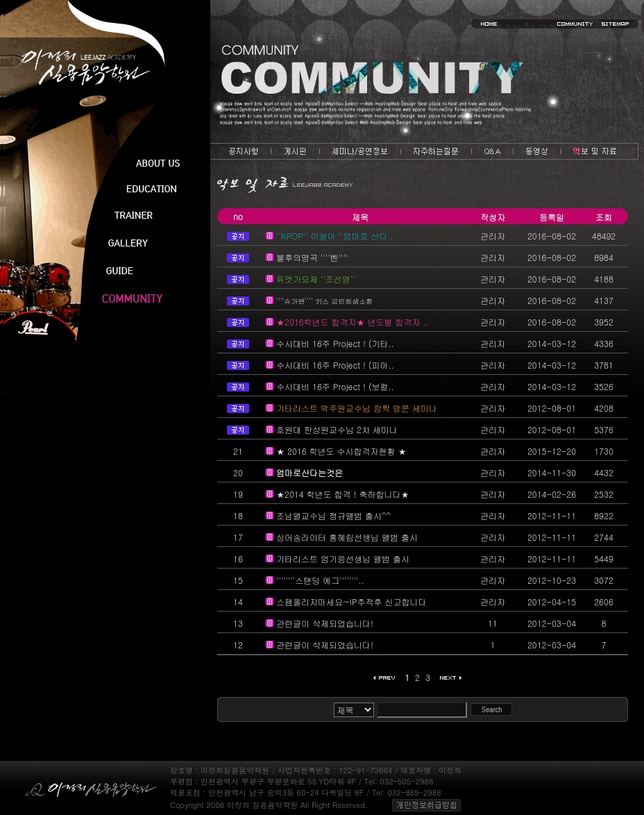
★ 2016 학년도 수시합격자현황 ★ (341, 451)
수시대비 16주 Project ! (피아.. (335, 365)
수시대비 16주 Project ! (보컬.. (335, 386)
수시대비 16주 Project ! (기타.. (335, 343)
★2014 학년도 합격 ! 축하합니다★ (343, 494)
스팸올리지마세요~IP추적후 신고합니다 (351, 602)
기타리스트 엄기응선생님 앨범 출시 (343, 558)
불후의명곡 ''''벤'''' (312, 257)
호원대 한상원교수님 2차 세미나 (337, 429)
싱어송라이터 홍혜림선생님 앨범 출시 (347, 537)
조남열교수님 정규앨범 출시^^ (333, 515)
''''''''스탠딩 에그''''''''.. (320, 580)
